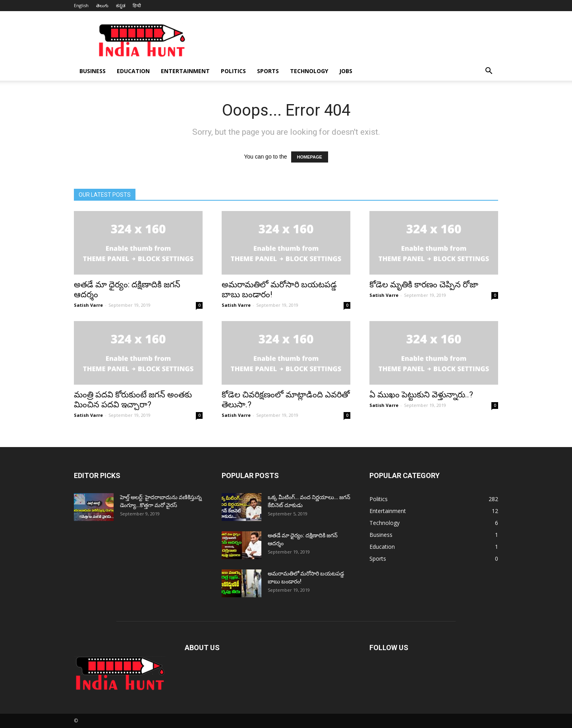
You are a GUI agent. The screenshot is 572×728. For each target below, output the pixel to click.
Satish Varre (88, 305)
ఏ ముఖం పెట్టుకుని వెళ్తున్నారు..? (421, 395)
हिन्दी (137, 5)
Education (133, 71)
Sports (268, 71)
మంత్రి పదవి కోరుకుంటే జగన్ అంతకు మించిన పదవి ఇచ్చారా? (133, 400)
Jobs (346, 71)
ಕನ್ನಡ (121, 5)
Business (93, 71)
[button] (489, 72)
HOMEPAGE (310, 157)
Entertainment (185, 71)
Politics (233, 71)
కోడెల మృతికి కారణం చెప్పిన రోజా (424, 285)
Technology (309, 71)
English (81, 5)
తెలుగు (102, 5)
